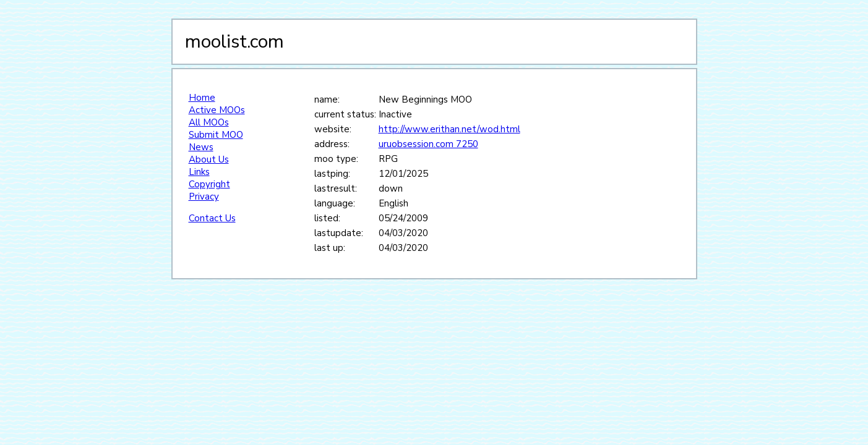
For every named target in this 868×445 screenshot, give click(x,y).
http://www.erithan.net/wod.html (449, 129)
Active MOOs (217, 110)
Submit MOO (216, 135)
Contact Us (212, 218)
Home (202, 98)
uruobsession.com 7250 (428, 144)
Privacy (204, 197)
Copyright (209, 184)
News (201, 147)
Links (199, 172)
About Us (209, 159)
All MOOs (209, 122)
